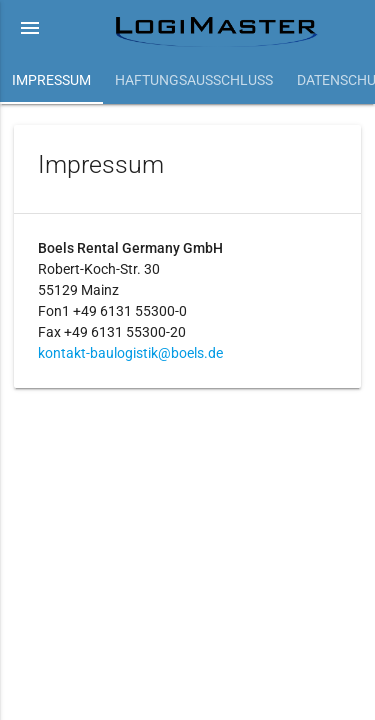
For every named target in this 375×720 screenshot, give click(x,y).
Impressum (51, 80)
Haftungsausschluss (194, 80)
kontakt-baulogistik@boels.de (130, 353)
